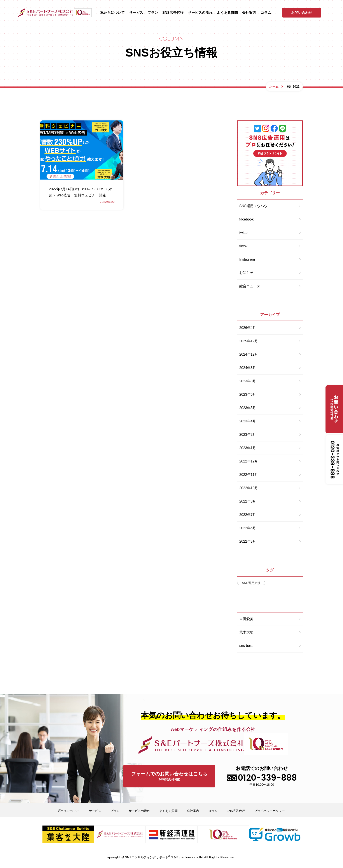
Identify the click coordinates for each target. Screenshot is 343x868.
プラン (153, 13)
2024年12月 (249, 354)
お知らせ (246, 273)
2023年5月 (248, 408)
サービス (136, 13)
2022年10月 (249, 488)
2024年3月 (248, 368)
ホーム (274, 86)
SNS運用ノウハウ (253, 206)
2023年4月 (248, 421)
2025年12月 (249, 341)
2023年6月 (248, 394)
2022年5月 (248, 541)
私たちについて (112, 13)
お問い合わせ (302, 13)
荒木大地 (246, 632)
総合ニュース (250, 286)
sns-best (246, 646)
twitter (244, 233)
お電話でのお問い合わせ (262, 776)
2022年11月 (249, 475)
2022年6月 (248, 528)
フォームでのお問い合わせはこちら (169, 777)
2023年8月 (248, 381)
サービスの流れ (200, 13)
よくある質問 (227, 13)
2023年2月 (248, 435)
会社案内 (249, 13)
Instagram (247, 259)
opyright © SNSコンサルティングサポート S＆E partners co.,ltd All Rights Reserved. (171, 857)
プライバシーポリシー (269, 811)
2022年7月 (248, 515)
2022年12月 (249, 461)
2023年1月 (248, 448)
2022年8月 (248, 501)
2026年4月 (248, 328)
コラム (266, 13)
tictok (243, 246)
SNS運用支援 (251, 583)
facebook (246, 219)
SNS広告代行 (173, 13)
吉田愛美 (246, 619)
